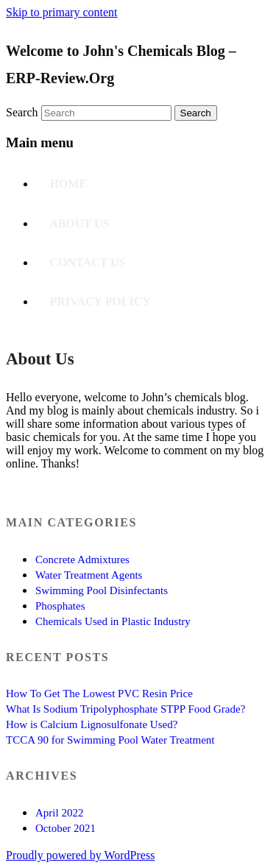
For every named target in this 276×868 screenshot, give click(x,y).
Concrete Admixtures (82, 560)
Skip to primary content (62, 12)
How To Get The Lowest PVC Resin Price (99, 694)
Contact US (87, 262)
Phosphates (60, 606)
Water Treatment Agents (89, 575)
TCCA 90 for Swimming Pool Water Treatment (110, 740)
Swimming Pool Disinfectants (102, 590)
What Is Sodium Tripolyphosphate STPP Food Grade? (125, 709)
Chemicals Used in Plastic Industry (113, 621)
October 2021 (66, 828)
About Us (79, 223)
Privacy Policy (100, 301)
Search (22, 112)
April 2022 (59, 813)
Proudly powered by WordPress (80, 855)
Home (68, 184)
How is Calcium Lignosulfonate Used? (92, 724)
